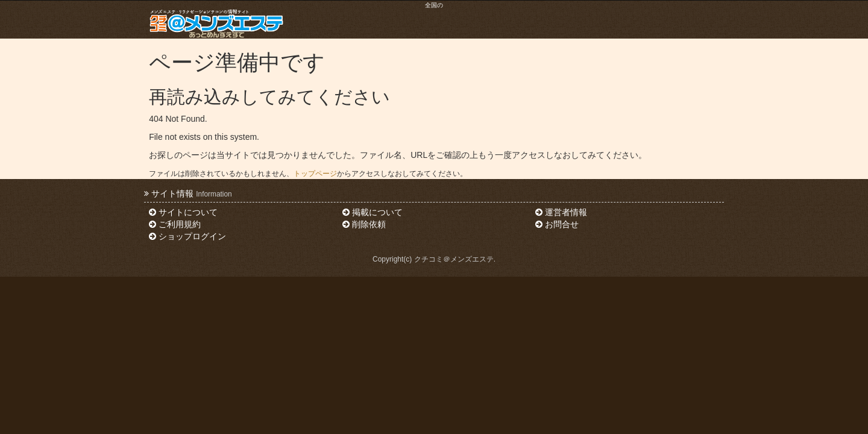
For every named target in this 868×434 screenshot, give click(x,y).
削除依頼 (364, 224)
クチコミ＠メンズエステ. (455, 259)
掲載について (373, 212)
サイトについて (183, 212)
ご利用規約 (175, 224)
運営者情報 (561, 212)
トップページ (315, 174)
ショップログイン (187, 236)
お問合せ (557, 224)
